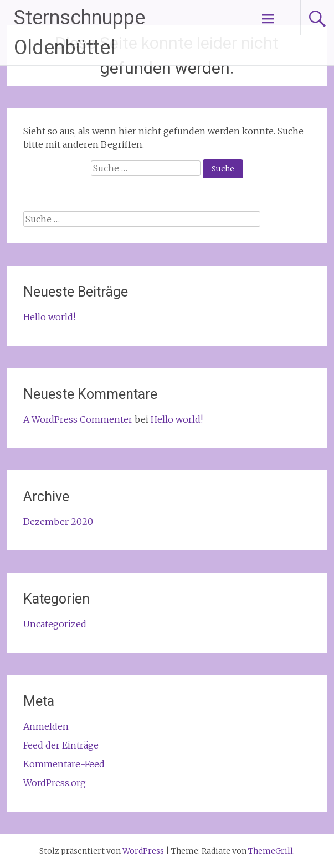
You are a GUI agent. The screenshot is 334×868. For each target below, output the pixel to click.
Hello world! (49, 317)
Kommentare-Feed (64, 764)
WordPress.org (55, 783)
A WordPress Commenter (78, 419)
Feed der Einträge (61, 745)
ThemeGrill (271, 851)
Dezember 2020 (58, 522)
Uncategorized (55, 624)
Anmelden (46, 726)
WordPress (143, 851)
